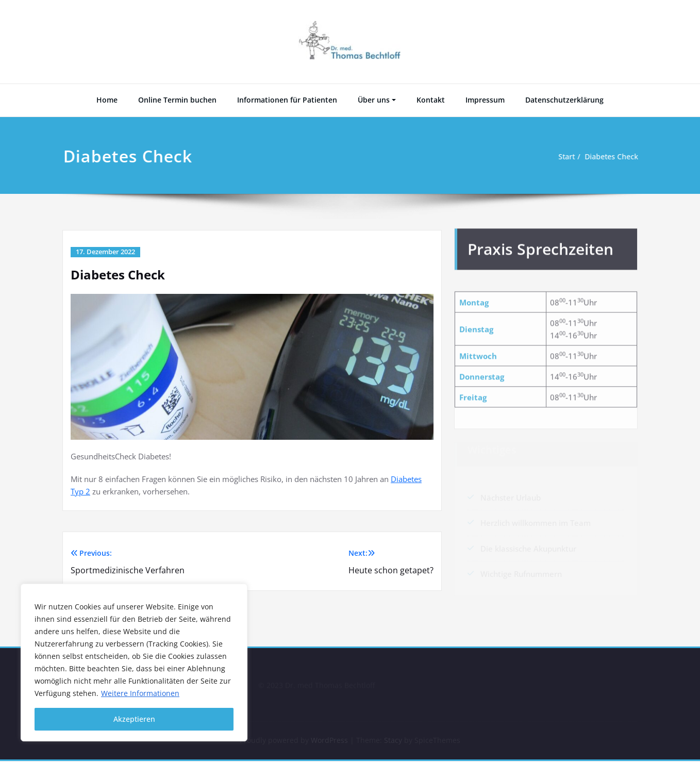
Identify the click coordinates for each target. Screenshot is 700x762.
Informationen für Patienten (287, 100)
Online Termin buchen (177, 100)
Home (107, 100)
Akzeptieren (134, 719)
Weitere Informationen (140, 693)
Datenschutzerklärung (564, 100)
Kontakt (431, 100)
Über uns (374, 100)
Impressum (485, 100)
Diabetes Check (612, 157)
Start (564, 157)
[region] (134, 662)
